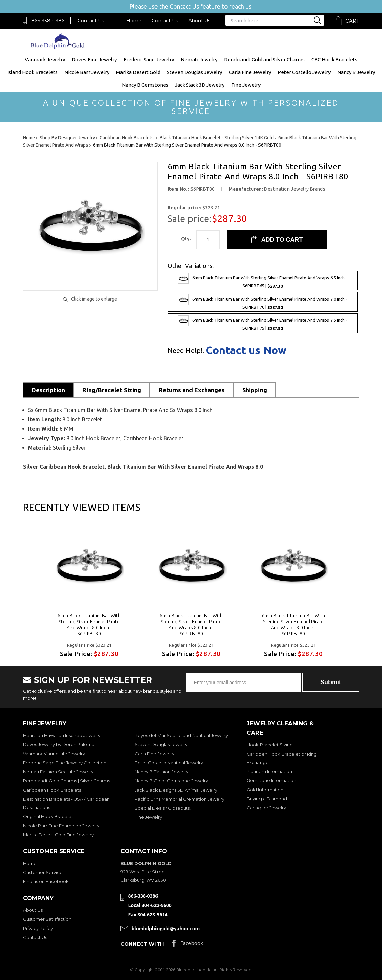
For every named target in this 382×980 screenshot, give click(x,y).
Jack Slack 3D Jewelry (200, 85)
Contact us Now (246, 350)
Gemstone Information (271, 780)
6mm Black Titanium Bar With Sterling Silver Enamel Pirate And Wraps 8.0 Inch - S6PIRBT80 (89, 625)
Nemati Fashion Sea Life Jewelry (58, 772)
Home (134, 21)
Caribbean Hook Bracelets (52, 790)
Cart (352, 21)
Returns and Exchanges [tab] (192, 390)
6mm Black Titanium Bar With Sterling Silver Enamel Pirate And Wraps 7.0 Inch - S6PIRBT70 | (263, 302)
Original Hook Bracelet (48, 816)
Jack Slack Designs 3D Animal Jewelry (176, 790)
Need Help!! (186, 351)
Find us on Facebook (46, 881)
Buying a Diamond (267, 799)
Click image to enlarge (94, 299)
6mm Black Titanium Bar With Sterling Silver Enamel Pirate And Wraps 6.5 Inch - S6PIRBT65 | (263, 281)
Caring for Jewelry (266, 808)
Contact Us (91, 21)
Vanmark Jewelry (45, 59)
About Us (199, 21)
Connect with (142, 944)
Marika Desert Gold (138, 72)
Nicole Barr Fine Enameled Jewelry (61, 826)
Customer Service (43, 872)
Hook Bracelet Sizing (270, 745)
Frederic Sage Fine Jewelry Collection (65, 763)
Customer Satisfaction (47, 919)
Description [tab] (48, 390)
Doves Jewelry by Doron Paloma (59, 744)
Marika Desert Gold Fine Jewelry (58, 835)
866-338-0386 (48, 21)
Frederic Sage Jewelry (149, 59)
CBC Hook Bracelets (334, 59)
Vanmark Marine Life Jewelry (54, 754)
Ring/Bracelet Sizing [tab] (112, 390)
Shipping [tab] (255, 390)
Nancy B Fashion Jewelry (162, 772)
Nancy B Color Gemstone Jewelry (171, 781)
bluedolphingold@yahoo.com (166, 928)
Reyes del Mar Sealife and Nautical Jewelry (181, 735)
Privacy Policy (38, 928)
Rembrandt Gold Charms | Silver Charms (66, 781)
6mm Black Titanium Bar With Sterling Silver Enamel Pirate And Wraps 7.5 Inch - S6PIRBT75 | (263, 323)
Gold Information (265, 790)
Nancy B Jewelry (356, 72)
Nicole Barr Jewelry (87, 72)
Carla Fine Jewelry (250, 72)
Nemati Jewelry (199, 59)
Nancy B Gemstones (145, 85)
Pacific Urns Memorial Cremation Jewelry (180, 799)
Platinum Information (269, 771)
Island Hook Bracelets (32, 72)
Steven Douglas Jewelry (195, 72)
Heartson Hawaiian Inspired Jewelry (62, 735)
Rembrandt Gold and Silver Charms (264, 59)
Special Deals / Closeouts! (163, 808)
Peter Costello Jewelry (304, 72)
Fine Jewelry (246, 85)
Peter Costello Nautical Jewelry (169, 763)
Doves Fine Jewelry (94, 59)
